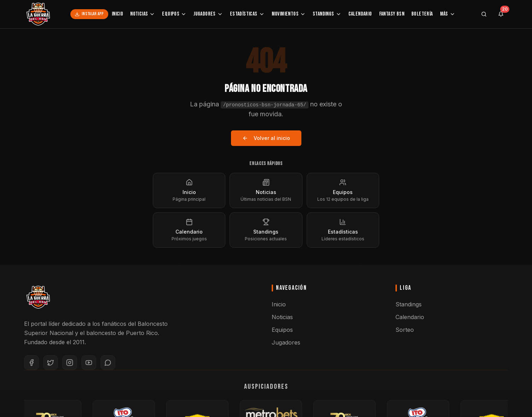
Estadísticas (247, 14)
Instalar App (89, 14)
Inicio (117, 14)
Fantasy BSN (392, 14)
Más (448, 14)
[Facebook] (31, 363)
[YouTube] (89, 363)
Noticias (143, 14)
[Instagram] (70, 363)
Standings (327, 14)
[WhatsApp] (108, 363)
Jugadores (208, 14)
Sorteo (405, 330)
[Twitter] (51, 363)
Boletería (422, 14)
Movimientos (289, 14)
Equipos (174, 14)
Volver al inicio (266, 138)
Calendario (360, 14)
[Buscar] (484, 14)
